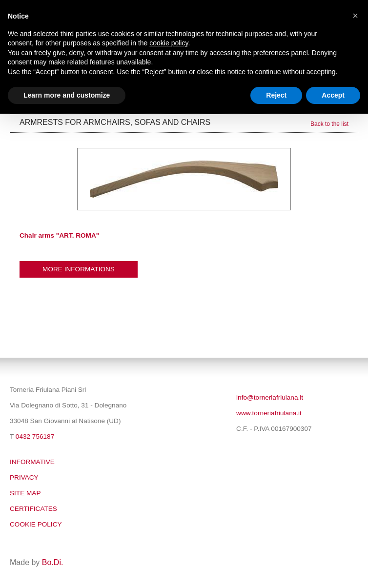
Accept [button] (333, 95)
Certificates (33, 509)
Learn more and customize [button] (67, 95)
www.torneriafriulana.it (269, 413)
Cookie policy (36, 524)
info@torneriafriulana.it (270, 397)
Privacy (24, 477)
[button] (355, 16)
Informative (32, 462)
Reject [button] (276, 95)
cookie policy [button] (169, 43)
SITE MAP (25, 493)
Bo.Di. (53, 562)
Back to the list (329, 124)
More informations (79, 269)
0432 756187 (35, 436)
